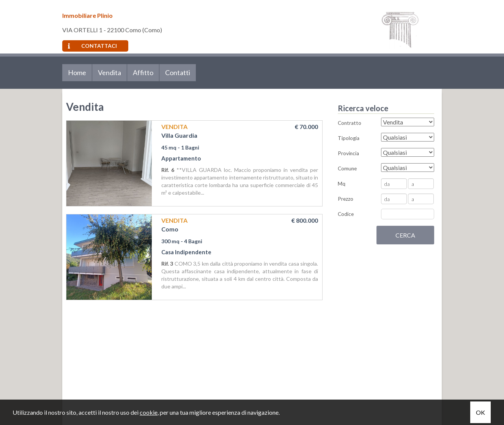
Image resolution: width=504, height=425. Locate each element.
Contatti (178, 72)
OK (480, 412)
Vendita (109, 72)
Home (77, 72)
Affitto (143, 72)
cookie (149, 412)
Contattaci (92, 46)
